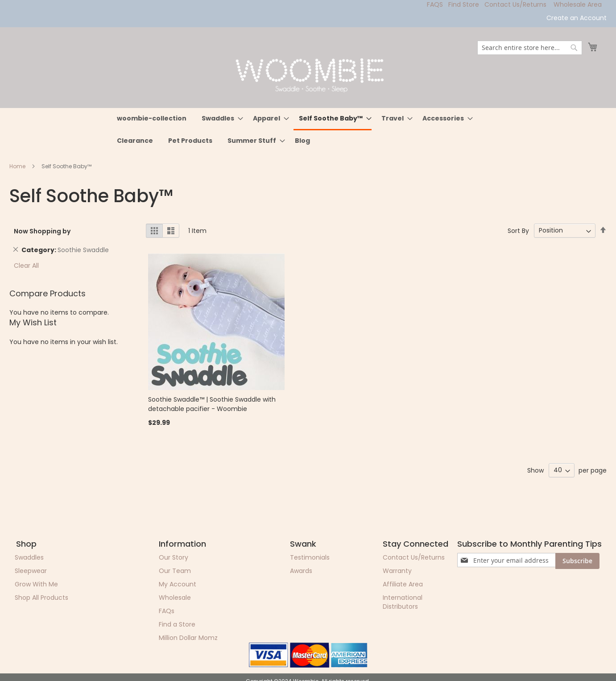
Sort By (518, 230)
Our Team (175, 571)
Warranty (397, 571)
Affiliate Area (403, 584)
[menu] (308, 130)
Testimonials (310, 557)
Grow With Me (36, 584)
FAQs (167, 611)
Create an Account (577, 18)
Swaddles (29, 557)
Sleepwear (31, 571)
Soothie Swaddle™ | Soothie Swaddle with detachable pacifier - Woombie (212, 404)
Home (18, 166)
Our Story (174, 557)
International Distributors (403, 602)
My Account (178, 584)
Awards (301, 571)
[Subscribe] (577, 561)
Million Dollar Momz (188, 638)
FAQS (435, 4)
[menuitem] (152, 118)
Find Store (464, 4)
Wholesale (175, 598)
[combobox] (530, 48)
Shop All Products (41, 598)
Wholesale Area (578, 4)
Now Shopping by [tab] (42, 231)
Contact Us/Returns (515, 4)
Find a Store (177, 624)
